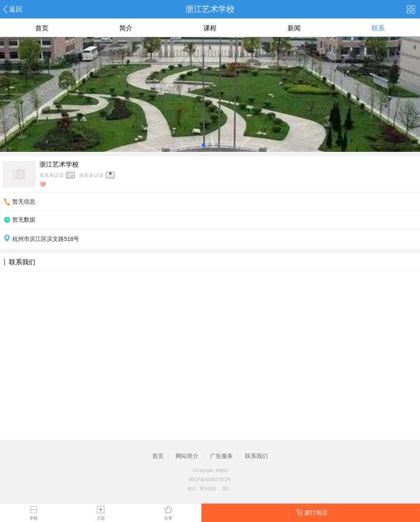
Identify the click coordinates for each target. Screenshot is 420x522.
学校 (34, 518)
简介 (126, 28)
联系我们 (256, 456)
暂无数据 (24, 220)
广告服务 (221, 456)
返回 (16, 9)
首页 (42, 28)
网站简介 (187, 456)
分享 (168, 518)
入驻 (101, 518)
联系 (378, 28)
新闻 (294, 28)
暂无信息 (24, 201)
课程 (210, 28)
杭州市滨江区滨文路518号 (46, 239)
